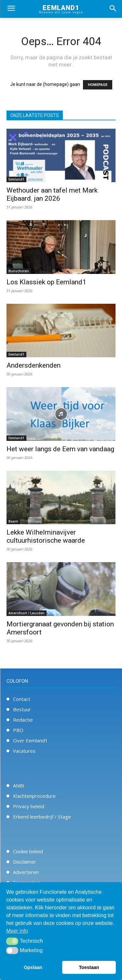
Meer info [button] (17, 931)
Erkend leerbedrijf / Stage (42, 817)
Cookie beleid (28, 851)
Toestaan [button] (89, 967)
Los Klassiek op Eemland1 (46, 282)
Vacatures (24, 751)
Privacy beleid (29, 806)
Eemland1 (16, 179)
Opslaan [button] (33, 967)
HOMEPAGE (98, 85)
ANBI (19, 785)
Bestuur (22, 709)
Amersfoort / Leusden (27, 613)
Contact (22, 699)
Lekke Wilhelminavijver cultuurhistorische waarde (46, 536)
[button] (12, 941)
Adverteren (26, 872)
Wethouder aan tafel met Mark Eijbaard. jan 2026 (52, 194)
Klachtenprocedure (34, 796)
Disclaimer (25, 862)
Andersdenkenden (34, 365)
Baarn (13, 521)
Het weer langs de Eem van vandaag (60, 449)
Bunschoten (19, 271)
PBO (18, 730)
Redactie (23, 720)
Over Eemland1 (30, 740)
